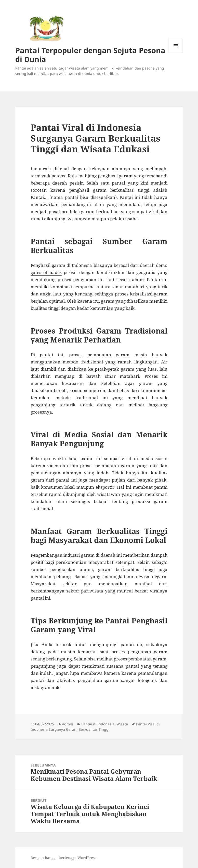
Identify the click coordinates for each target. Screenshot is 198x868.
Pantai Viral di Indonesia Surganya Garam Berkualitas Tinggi (95, 727)
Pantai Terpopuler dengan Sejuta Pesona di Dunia (90, 55)
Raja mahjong (82, 176)
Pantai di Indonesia (98, 724)
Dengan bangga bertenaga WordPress (63, 858)
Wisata (122, 724)
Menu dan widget (176, 53)
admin (68, 724)
